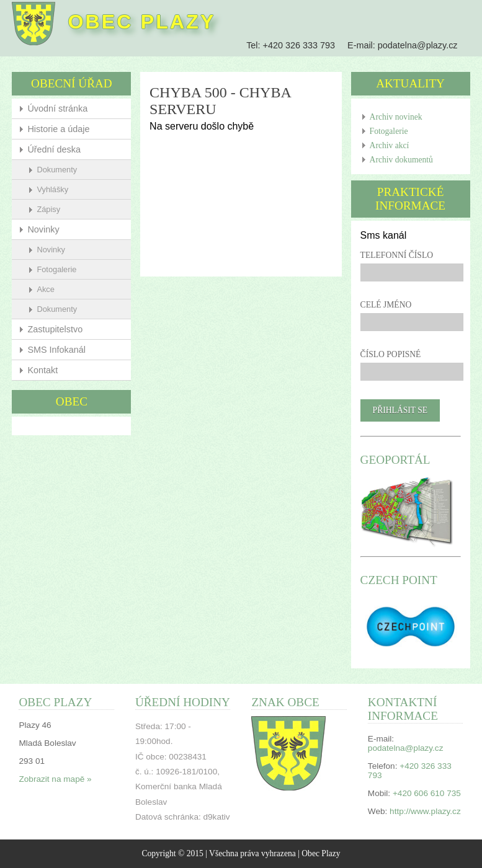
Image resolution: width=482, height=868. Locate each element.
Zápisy (48, 209)
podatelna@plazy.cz (418, 45)
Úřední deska (54, 149)
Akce (45, 289)
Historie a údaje (58, 129)
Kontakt (42, 370)
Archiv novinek (396, 117)
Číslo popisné (391, 354)
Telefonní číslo (397, 255)
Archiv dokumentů (401, 160)
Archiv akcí (390, 145)
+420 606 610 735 (427, 793)
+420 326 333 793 (299, 45)
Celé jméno (386, 305)
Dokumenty (57, 170)
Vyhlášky (52, 189)
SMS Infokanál (56, 350)
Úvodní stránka (57, 108)
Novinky (43, 229)
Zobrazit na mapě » (55, 779)
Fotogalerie (56, 269)
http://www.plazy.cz (425, 811)
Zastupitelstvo (55, 329)
